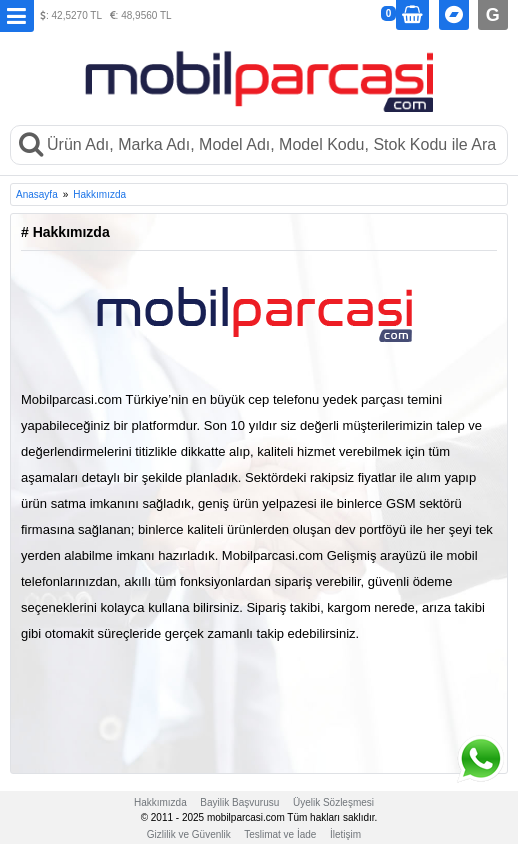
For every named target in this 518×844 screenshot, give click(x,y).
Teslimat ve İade (280, 834)
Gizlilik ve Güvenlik (189, 834)
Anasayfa (37, 194)
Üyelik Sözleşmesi (333, 802)
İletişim (345, 834)
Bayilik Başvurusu (239, 802)
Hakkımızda (99, 194)
